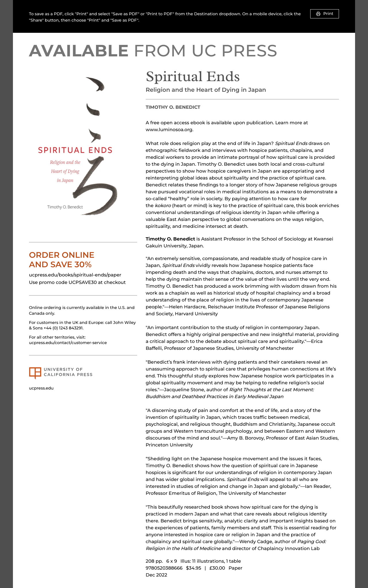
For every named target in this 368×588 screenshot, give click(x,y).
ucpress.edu (41, 388)
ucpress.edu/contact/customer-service (68, 343)
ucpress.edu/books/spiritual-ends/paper (75, 275)
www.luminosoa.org (169, 130)
